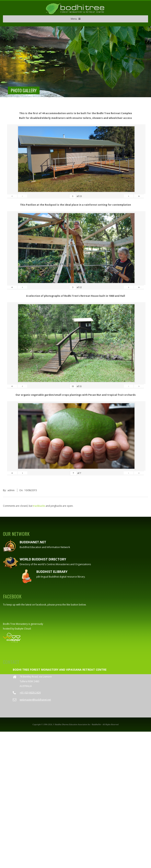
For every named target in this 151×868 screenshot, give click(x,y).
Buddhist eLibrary (52, 572)
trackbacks (39, 506)
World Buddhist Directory (43, 559)
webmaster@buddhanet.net (35, 700)
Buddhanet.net (33, 542)
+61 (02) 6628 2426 (30, 693)
